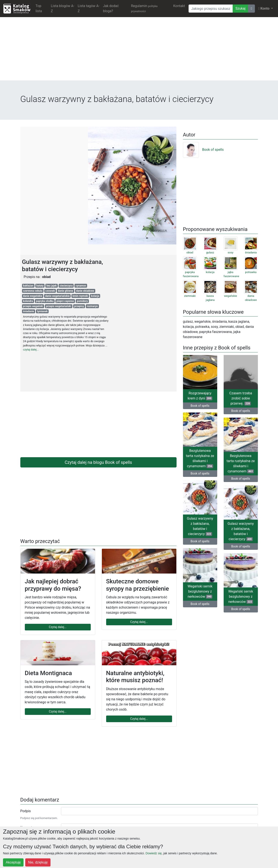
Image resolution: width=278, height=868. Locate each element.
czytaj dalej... (31, 350)
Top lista (39, 8)
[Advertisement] (139, 50)
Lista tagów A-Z (89, 8)
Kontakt (179, 6)
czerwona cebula (33, 291)
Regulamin (144, 8)
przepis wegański (33, 306)
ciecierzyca (66, 286)
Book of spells (203, 150)
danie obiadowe (85, 291)
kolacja (95, 296)
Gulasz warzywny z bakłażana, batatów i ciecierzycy (200, 526)
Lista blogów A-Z (62, 8)
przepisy (79, 306)
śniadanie (28, 311)
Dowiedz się (154, 853)
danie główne (65, 291)
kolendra (28, 301)
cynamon (81, 286)
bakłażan (28, 286)
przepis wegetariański (59, 306)
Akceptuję (13, 862)
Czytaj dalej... (58, 627)
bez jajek (52, 286)
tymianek (42, 311)
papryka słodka (45, 301)
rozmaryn (92, 306)
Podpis (26, 811)
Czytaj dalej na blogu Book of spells (98, 462)
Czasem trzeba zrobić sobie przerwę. (241, 398)
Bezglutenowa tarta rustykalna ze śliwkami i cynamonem (200, 458)
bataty (40, 286)
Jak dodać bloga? (111, 8)
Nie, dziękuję (38, 862)
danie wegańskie (33, 296)
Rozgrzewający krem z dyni (200, 396)
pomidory (82, 301)
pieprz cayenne (65, 301)
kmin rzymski (80, 296)
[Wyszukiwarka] (211, 9)
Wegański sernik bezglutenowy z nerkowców (200, 591)
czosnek (50, 291)
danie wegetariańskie (57, 296)
